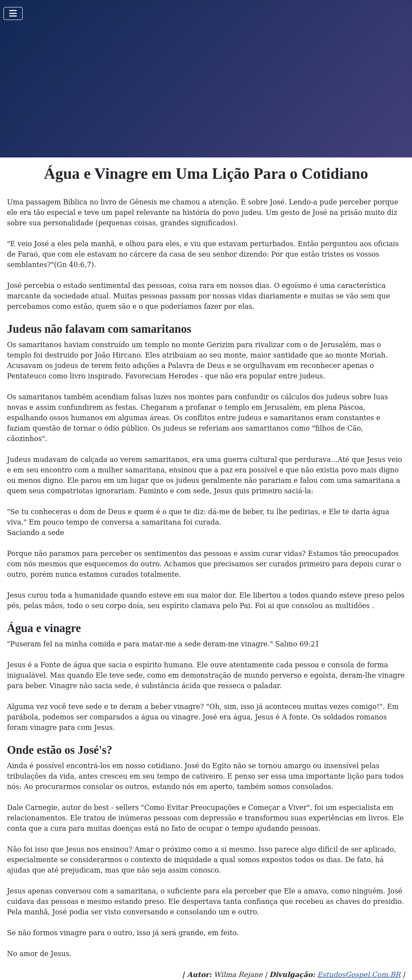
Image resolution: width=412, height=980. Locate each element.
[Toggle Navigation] (13, 13)
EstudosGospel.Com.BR (359, 975)
